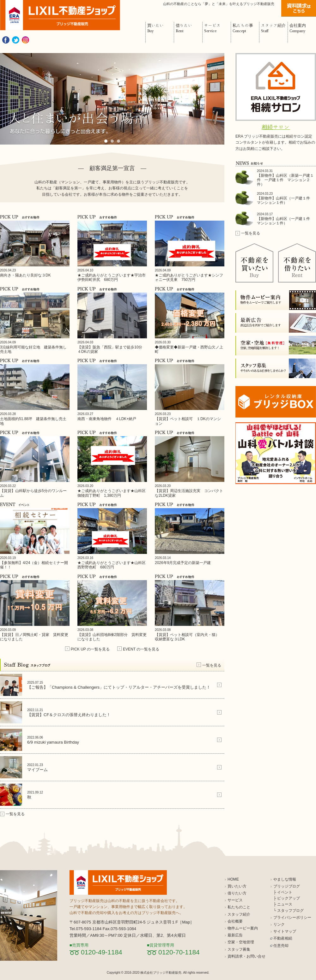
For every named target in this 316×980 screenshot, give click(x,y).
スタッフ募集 (239, 949)
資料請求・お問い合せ (246, 956)
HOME (233, 879)
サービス (235, 900)
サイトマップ (285, 931)
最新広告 (235, 935)
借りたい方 (237, 893)
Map (186, 922)
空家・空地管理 (241, 942)
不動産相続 (283, 938)
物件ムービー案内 (243, 928)
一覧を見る (212, 665)
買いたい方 (237, 886)
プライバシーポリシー (292, 918)
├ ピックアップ (287, 898)
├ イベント (283, 892)
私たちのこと (239, 907)
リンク (279, 924)
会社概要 (235, 921)
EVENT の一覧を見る (141, 649)
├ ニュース (283, 904)
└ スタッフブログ (289, 911)
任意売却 (281, 946)
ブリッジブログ (287, 886)
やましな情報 (285, 879)
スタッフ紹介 (239, 914)
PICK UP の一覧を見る (90, 649)
